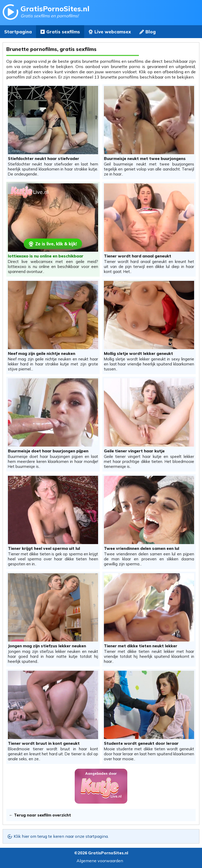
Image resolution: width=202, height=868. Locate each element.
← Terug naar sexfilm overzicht (40, 815)
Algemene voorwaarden (100, 861)
